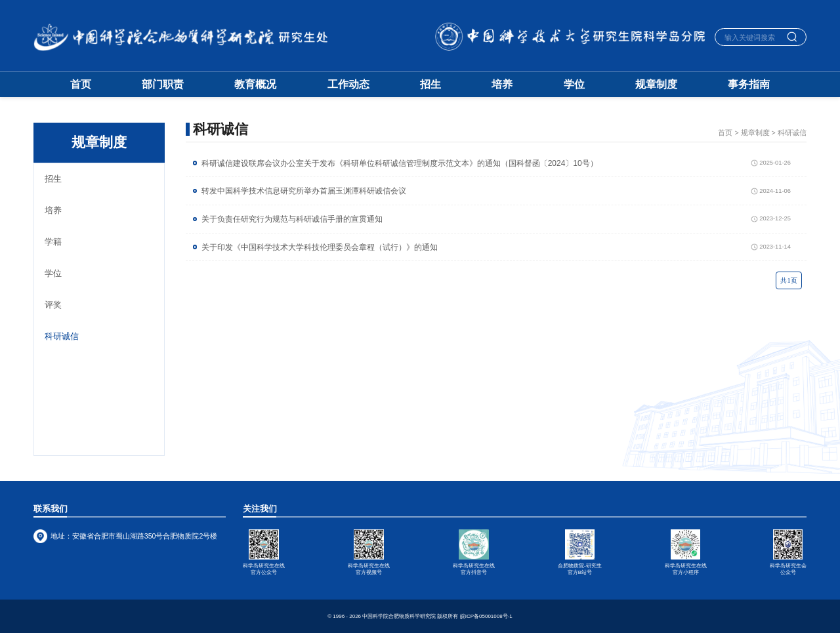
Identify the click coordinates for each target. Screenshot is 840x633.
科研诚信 (62, 336)
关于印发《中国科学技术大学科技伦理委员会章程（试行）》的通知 (320, 247)
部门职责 (163, 85)
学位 (574, 85)
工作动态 (348, 85)
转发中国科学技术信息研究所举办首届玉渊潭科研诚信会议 (304, 191)
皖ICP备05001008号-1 (486, 616)
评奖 (53, 305)
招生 (430, 85)
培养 (502, 85)
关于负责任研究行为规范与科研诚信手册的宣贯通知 (292, 219)
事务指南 (749, 85)
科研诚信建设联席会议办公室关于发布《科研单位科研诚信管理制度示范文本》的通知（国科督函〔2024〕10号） (400, 163)
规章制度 (656, 85)
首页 (81, 85)
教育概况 (255, 85)
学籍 (53, 242)
